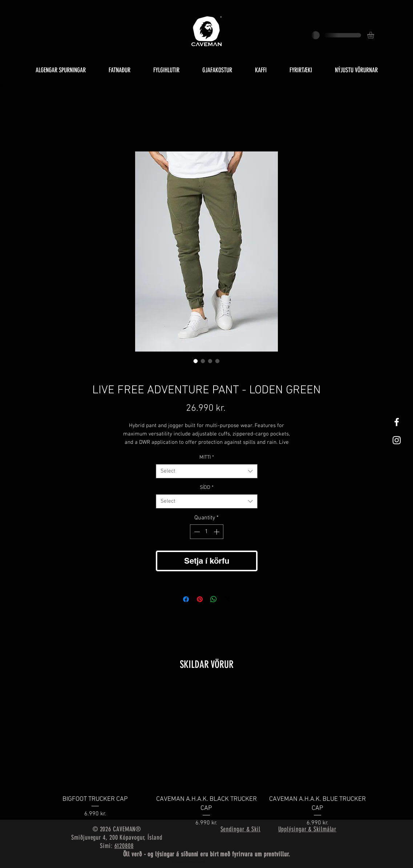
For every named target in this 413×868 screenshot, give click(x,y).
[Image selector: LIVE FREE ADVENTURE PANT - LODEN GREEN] (196, 361)
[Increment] (217, 532)
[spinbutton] (207, 532)
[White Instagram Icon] (397, 440)
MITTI (207, 457)
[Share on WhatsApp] (214, 599)
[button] (375, 35)
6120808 (124, 846)
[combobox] (207, 471)
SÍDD (207, 488)
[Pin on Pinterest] (200, 599)
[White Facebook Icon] (397, 422)
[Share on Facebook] (186, 599)
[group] (207, 756)
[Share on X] (227, 599)
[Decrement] (196, 532)
